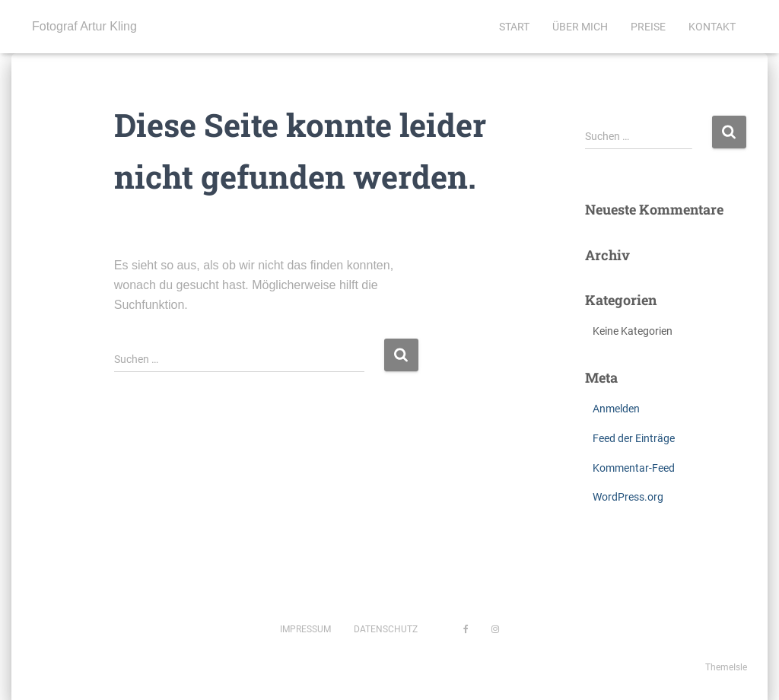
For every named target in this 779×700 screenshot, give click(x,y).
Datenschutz (386, 629)
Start (514, 27)
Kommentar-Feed (634, 468)
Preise (648, 27)
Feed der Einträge (634, 438)
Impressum (305, 629)
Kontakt (712, 27)
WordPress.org (628, 497)
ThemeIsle (726, 667)
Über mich (580, 27)
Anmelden (616, 409)
